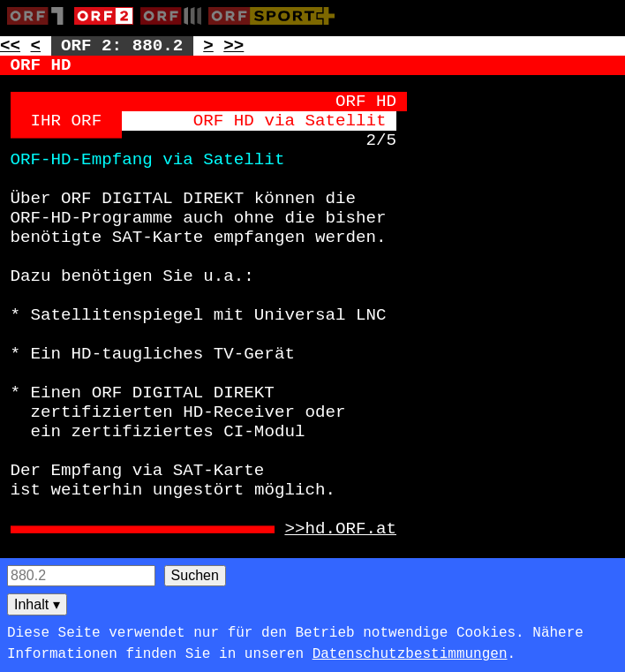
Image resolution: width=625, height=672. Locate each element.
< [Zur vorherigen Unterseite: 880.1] (36, 46)
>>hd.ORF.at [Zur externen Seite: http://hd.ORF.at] (340, 529)
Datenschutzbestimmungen (410, 654)
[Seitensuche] (81, 576)
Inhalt (37, 604)
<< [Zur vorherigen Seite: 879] (10, 46)
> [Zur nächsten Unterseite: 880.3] (208, 46)
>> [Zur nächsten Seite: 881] (233, 46)
